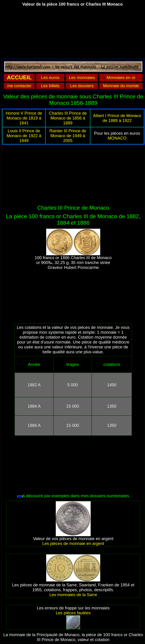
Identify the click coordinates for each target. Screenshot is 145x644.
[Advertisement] (72, 34)
